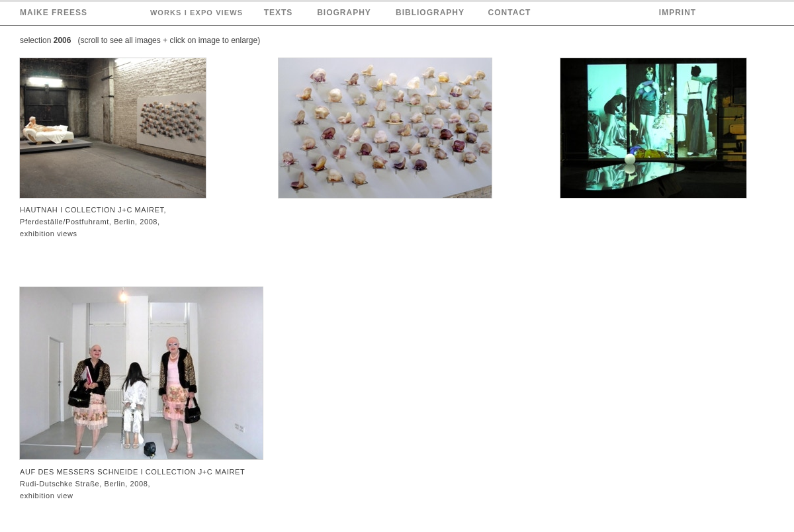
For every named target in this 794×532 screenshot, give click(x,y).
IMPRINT (678, 13)
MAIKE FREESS (54, 13)
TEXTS (279, 13)
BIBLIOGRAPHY (430, 13)
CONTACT (510, 13)
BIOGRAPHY (344, 13)
